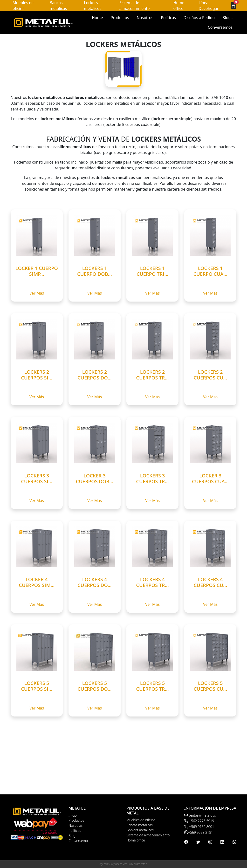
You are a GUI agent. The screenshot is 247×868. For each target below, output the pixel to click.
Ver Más (37, 293)
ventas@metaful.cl (200, 815)
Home (97, 18)
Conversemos (220, 27)
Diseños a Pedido (199, 18)
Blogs (227, 18)
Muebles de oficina (141, 820)
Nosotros (145, 18)
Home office (136, 840)
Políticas (168, 18)
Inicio (73, 815)
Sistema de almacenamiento (148, 835)
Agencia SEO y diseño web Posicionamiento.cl (124, 864)
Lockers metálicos (140, 830)
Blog (72, 836)
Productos (120, 18)
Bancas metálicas (140, 825)
